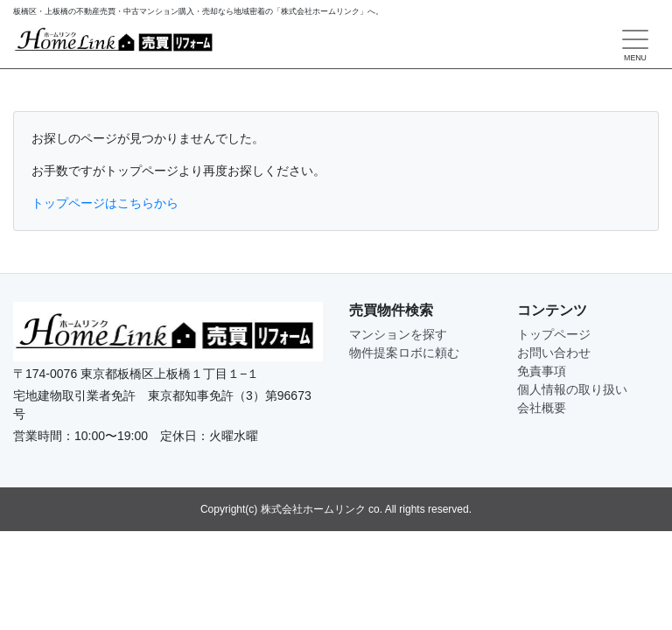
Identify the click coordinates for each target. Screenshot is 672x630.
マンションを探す (398, 334)
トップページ (554, 334)
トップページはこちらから (105, 203)
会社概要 (542, 408)
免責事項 (542, 371)
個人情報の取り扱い (572, 389)
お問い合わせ (554, 353)
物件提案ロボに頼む (404, 353)
